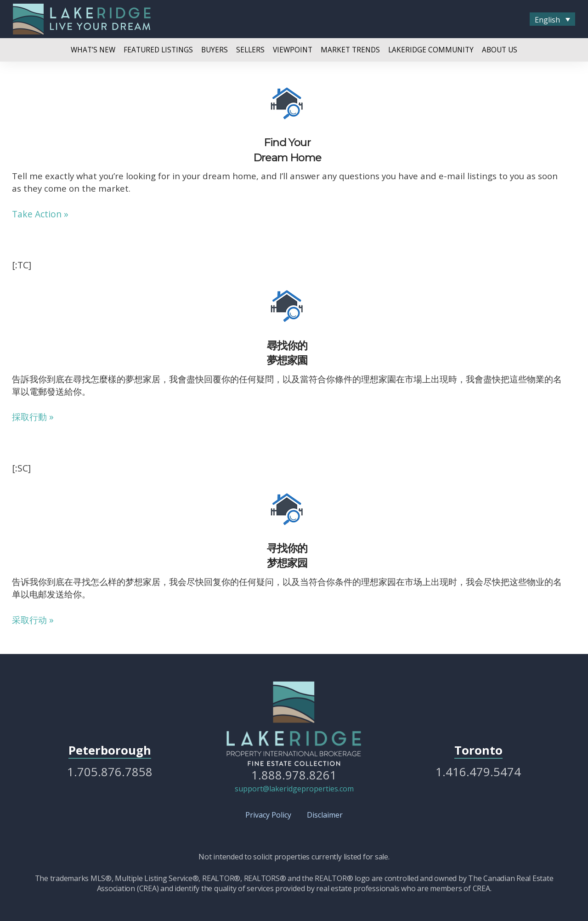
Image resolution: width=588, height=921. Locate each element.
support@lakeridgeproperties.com (294, 789)
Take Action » (40, 214)
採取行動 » (33, 417)
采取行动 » (33, 620)
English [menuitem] (547, 19)
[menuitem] (552, 19)
